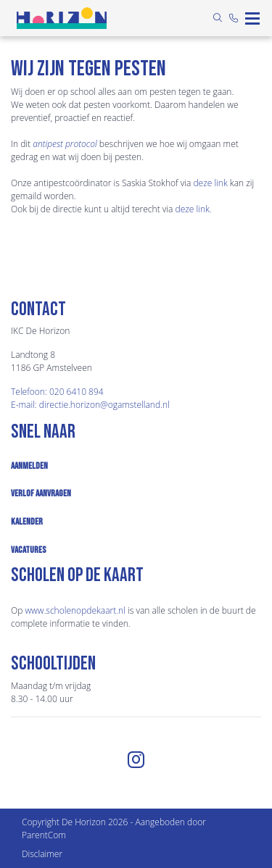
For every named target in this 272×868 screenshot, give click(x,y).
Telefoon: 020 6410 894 (57, 392)
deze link (210, 183)
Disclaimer (42, 854)
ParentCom (44, 835)
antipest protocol (65, 144)
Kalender (27, 522)
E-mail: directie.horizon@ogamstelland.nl (90, 405)
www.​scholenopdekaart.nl (75, 610)
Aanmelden (29, 466)
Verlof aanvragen (41, 493)
